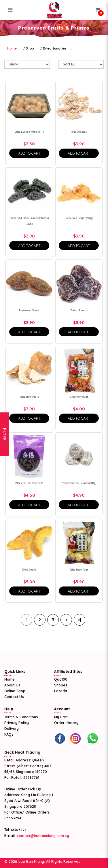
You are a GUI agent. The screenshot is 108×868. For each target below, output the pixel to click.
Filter (5, 434)
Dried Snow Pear (79, 570)
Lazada (61, 691)
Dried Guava (29, 570)
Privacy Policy (17, 723)
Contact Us (14, 697)
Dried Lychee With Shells (29, 132)
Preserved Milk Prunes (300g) (79, 483)
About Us (12, 685)
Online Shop (15, 691)
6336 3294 (19, 830)
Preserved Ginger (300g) (79, 218)
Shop (30, 48)
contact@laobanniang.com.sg (42, 836)
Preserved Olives (29, 310)
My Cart (61, 717)
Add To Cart (29, 153)
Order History (66, 723)
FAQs (9, 734)
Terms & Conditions (21, 717)
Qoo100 (61, 679)
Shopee (61, 685)
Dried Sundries (55, 48)
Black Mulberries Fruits (29, 483)
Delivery (12, 728)
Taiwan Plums (79, 310)
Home (12, 48)
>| (79, 620)
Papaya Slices (79, 132)
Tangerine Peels (29, 397)
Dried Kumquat (79, 397)
